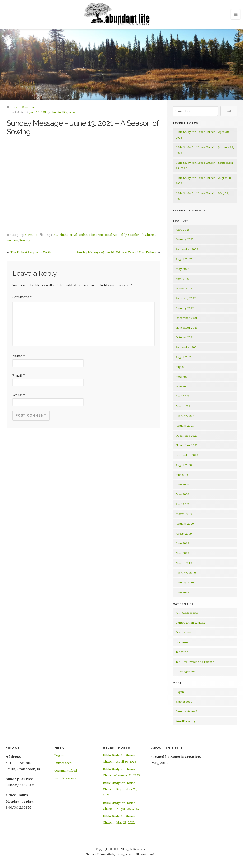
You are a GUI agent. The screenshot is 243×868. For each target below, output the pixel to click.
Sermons (31, 235)
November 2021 (187, 328)
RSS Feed (140, 854)
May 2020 (182, 494)
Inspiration (183, 632)
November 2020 (187, 445)
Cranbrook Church (142, 235)
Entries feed (184, 702)
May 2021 (182, 386)
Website (19, 395)
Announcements (187, 613)
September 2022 (187, 249)
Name (19, 356)
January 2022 (185, 308)
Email (19, 376)
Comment (22, 297)
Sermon (12, 240)
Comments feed (186, 711)
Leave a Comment (23, 107)
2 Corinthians (63, 235)
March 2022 (184, 288)
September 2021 (187, 347)
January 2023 (185, 239)
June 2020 (182, 484)
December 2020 (187, 436)
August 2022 (184, 259)
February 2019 (186, 573)
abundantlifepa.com (64, 112)
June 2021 (182, 377)
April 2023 (183, 230)
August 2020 (184, 465)
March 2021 (184, 406)
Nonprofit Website (99, 854)
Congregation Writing (190, 623)
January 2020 (185, 524)
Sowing (25, 240)
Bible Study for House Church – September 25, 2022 (120, 789)
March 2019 (184, 563)
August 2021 (184, 357)
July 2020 (182, 475)
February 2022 (186, 298)
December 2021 (187, 318)
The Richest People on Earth (31, 252)
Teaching (182, 652)
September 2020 (187, 455)
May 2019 (182, 553)
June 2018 (182, 592)
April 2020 (183, 504)
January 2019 (185, 582)
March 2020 (184, 514)
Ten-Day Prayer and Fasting (195, 662)
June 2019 (182, 543)
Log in (180, 692)
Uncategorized (186, 671)
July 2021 (182, 367)
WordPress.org (185, 721)
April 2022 (183, 279)
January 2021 (185, 426)
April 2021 (183, 396)
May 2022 (182, 269)
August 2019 (184, 534)
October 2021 (185, 337)
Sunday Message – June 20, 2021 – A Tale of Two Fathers (117, 252)
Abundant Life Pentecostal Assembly (100, 235)
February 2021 (186, 416)
